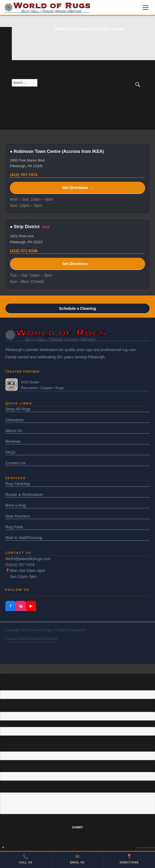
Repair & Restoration (24, 494)
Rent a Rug (16, 505)
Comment (7, 787)
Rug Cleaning (18, 484)
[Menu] (146, 8)
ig (21, 606)
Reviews (13, 441)
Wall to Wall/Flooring (24, 538)
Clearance (15, 420)
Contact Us (15, 463)
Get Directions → (77, 188)
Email (6, 746)
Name (4, 706)
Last (3, 738)
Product (8, 685)
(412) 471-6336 (24, 251)
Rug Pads (14, 527)
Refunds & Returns (43, 639)
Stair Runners (18, 516)
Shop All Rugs (18, 409)
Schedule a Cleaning (78, 308)
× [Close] (3, 847)
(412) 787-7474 (24, 175)
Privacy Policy (16, 639)
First (3, 723)
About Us (14, 430)
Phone (5, 767)
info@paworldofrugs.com (29, 559)
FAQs (10, 452)
